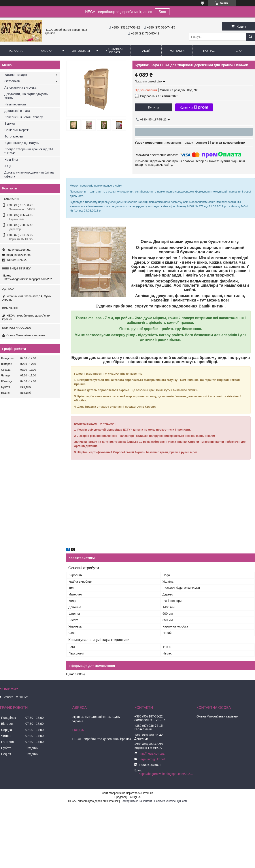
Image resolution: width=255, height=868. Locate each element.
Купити (153, 107)
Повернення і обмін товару (24, 117)
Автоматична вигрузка (20, 88)
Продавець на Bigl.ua (127, 797)
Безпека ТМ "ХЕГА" (15, 697)
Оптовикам (81, 51)
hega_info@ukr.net (18, 255)
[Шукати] (251, 37)
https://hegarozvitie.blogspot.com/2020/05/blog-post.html (30, 279)
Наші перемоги (15, 104)
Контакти (177, 51)
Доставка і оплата (115, 51)
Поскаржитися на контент (136, 801)
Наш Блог (11, 160)
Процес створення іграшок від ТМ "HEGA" (29, 151)
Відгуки (10, 124)
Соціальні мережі (17, 130)
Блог (162, 12)
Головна (16, 51)
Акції (146, 51)
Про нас (208, 51)
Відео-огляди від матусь (22, 143)
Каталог (47, 51)
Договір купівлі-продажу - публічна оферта (29, 174)
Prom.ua (148, 793)
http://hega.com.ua (19, 250)
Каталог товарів (16, 75)
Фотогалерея (14, 136)
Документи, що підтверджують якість (26, 96)
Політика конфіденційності (171, 801)
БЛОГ (239, 51)
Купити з (194, 107)
